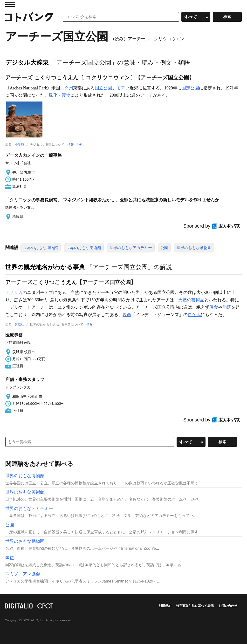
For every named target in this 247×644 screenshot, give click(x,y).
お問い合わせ (228, 606)
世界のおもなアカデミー (131, 248)
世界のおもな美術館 (84, 248)
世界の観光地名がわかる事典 (45, 267)
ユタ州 (67, 88)
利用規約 (165, 606)
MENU (10, 5)
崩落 (227, 307)
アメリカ (14, 292)
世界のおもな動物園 (194, 248)
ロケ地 (194, 315)
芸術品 (198, 300)
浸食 (66, 95)
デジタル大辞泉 (27, 62)
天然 (183, 300)
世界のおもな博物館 (41, 248)
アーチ (146, 95)
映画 (127, 315)
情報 (71, 145)
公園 (164, 248)
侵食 (214, 307)
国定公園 (190, 88)
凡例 (79, 145)
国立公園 (103, 88)
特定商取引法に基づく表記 (195, 606)
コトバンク (29, 17)
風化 (53, 95)
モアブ (123, 88)
